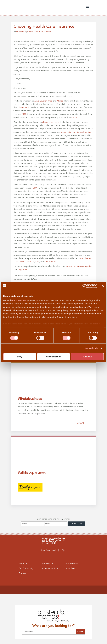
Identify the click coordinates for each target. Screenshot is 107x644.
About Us (23, 564)
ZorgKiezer (22, 270)
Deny (20, 357)
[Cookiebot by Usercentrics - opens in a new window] (84, 286)
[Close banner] (103, 286)
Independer (71, 266)
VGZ (37, 262)
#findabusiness (30, 399)
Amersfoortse (50, 262)
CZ (33, 262)
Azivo (37, 101)
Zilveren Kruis (46, 101)
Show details (92, 348)
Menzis (60, 101)
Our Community (26, 569)
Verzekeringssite (84, 266)
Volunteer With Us (50, 569)
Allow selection (53, 357)
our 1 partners (19, 300)
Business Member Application (32, 414)
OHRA (74, 118)
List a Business (71, 564)
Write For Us (47, 564)
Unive (28, 262)
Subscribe (77, 524)
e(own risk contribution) (76, 132)
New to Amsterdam (43, 32)
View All (82, 423)
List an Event (70, 569)
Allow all (87, 357)
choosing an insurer (51, 122)
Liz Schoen (21, 32)
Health (30, 32)
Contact (22, 574)
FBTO (24, 114)
